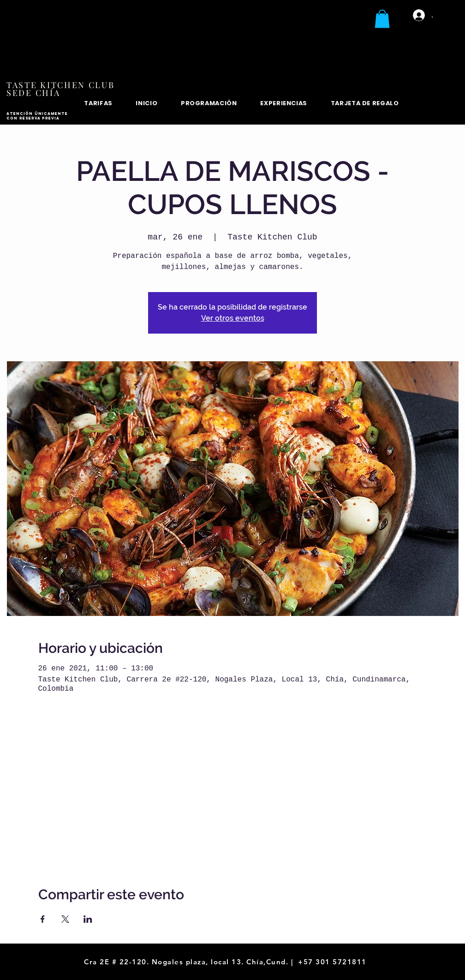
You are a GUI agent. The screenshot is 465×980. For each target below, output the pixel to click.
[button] (382, 19)
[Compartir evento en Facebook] (43, 919)
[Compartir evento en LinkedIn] (88, 919)
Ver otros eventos (233, 318)
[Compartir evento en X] (65, 919)
